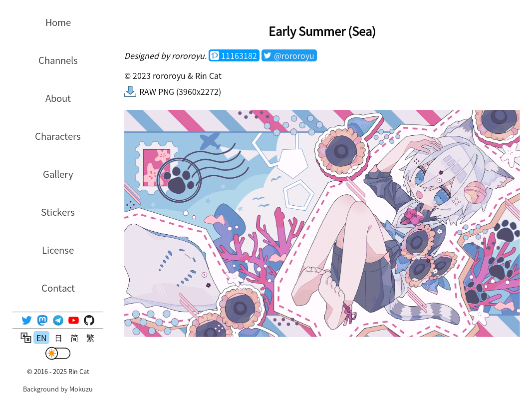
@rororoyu (294, 55)
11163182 (239, 55)
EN (41, 338)
